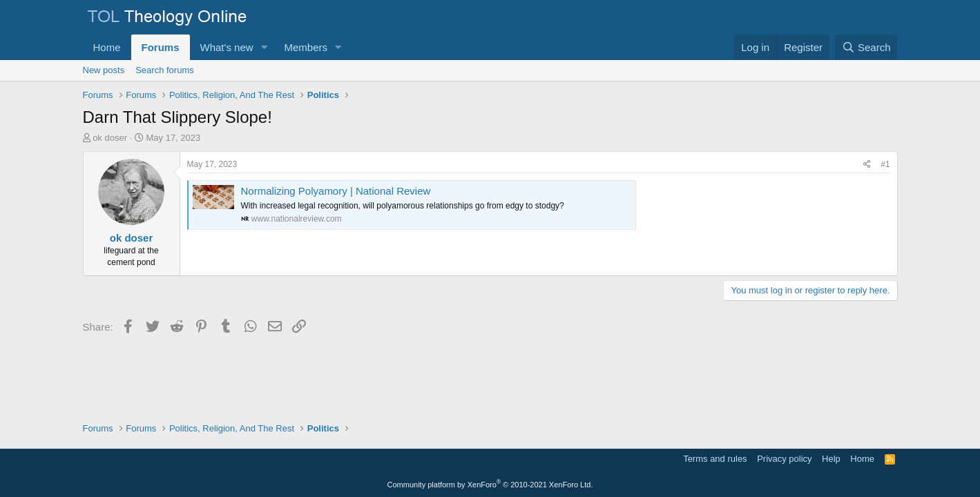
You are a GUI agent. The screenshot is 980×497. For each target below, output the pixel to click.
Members (306, 47)
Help (831, 459)
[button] (264, 47)
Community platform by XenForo (490, 485)
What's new (227, 47)
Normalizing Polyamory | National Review (336, 191)
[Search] (866, 47)
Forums (161, 47)
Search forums (165, 70)
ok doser (110, 138)
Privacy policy (784, 459)
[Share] (867, 165)
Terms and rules (715, 459)
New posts (104, 70)
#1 (885, 164)
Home (107, 47)
